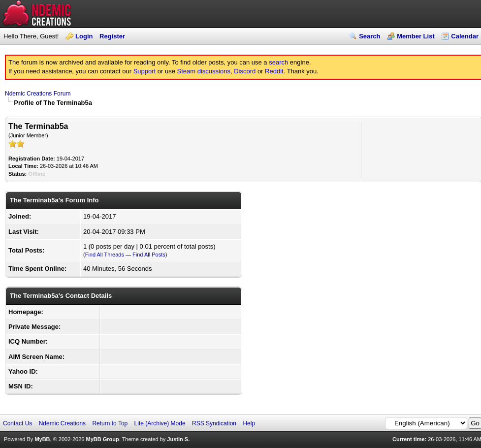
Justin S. (178, 439)
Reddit (274, 71)
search (278, 62)
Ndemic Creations (62, 423)
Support (145, 71)
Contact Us (17, 423)
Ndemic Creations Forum (38, 94)
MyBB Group (102, 439)
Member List (416, 36)
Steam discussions (204, 71)
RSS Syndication (214, 423)
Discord (245, 71)
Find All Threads (105, 255)
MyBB (42, 439)
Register (112, 36)
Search (369, 36)
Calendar (465, 36)
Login (84, 36)
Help (249, 423)
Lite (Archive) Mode (160, 423)
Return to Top (110, 423)
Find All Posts (149, 255)
